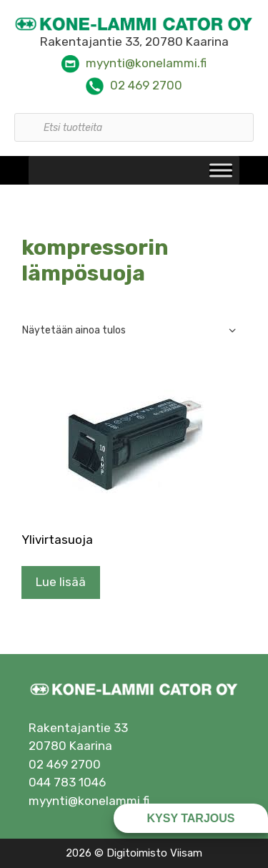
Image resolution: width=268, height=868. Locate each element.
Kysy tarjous (191, 818)
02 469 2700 (146, 85)
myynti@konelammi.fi (146, 63)
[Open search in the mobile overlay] (134, 120)
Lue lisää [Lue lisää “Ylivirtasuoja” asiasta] (61, 582)
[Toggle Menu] (221, 171)
